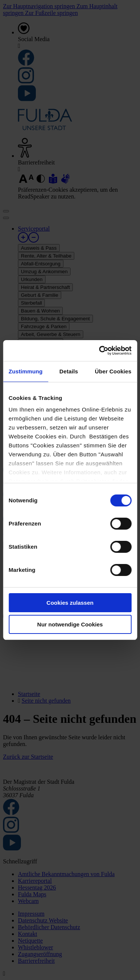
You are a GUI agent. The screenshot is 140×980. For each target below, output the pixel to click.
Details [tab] (69, 371)
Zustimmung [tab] (26, 371)
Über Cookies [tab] (113, 371)
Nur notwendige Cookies (70, 624)
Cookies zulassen (70, 603)
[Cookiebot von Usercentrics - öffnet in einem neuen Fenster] (100, 351)
